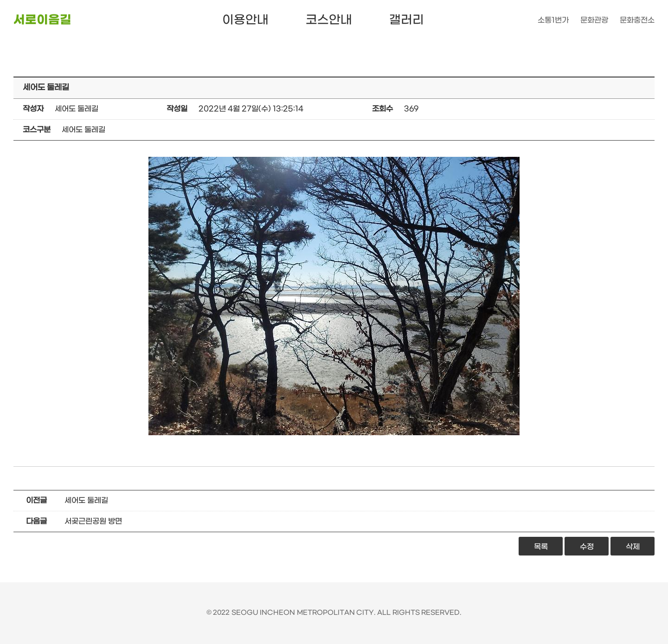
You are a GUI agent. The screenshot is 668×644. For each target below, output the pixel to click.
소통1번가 (553, 20)
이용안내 (245, 20)
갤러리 (407, 20)
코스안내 (329, 20)
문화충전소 (637, 20)
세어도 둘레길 (86, 500)
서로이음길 (42, 20)
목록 (541, 547)
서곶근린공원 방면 (93, 521)
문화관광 (594, 20)
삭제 (633, 547)
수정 (587, 547)
